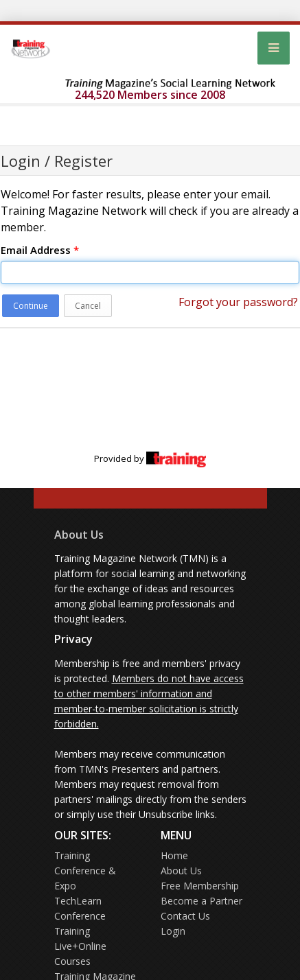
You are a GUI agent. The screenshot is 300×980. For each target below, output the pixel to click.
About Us (79, 535)
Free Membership (200, 886)
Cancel (88, 306)
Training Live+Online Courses (80, 946)
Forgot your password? (238, 302)
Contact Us (185, 916)
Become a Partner (201, 901)
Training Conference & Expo (85, 871)
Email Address (40, 250)
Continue (31, 306)
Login (173, 931)
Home (174, 855)
